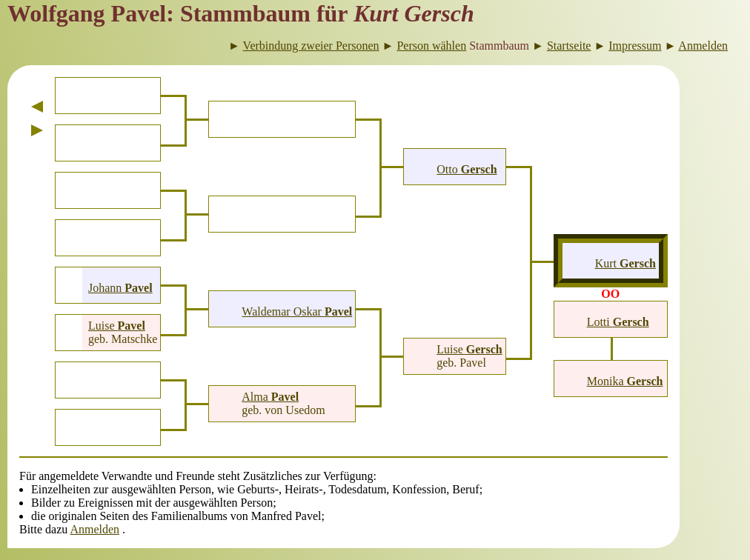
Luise (117, 326)
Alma (270, 397)
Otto (467, 169)
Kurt (625, 263)
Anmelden (94, 529)
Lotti (618, 322)
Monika (625, 381)
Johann (120, 288)
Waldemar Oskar (297, 311)
